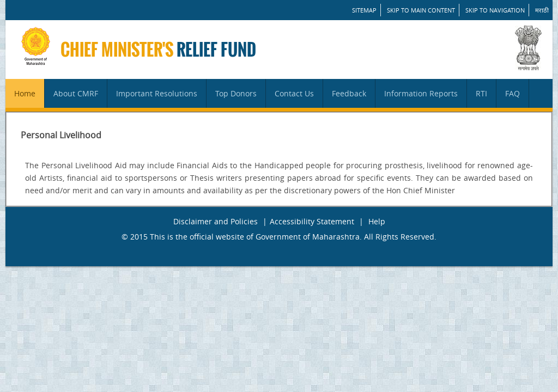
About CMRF (76, 93)
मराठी (542, 10)
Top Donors (236, 93)
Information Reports (421, 93)
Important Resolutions (157, 93)
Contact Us (294, 93)
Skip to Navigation (495, 10)
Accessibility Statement (312, 221)
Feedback (349, 93)
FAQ (512, 93)
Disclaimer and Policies (216, 221)
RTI (481, 93)
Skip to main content (421, 10)
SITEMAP (364, 10)
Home (25, 93)
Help (377, 221)
